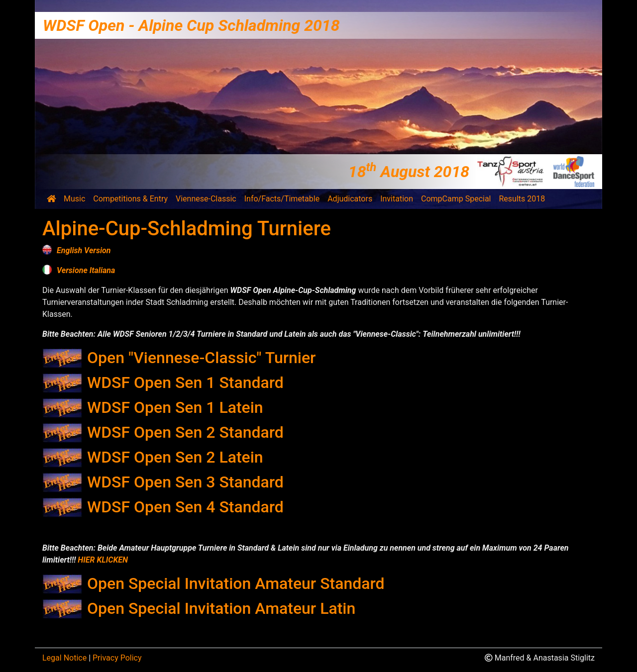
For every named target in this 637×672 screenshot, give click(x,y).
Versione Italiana (86, 270)
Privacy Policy (117, 658)
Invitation (397, 199)
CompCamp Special (456, 199)
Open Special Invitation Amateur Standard (236, 583)
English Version (84, 250)
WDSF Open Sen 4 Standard (185, 507)
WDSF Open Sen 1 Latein (175, 407)
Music (74, 199)
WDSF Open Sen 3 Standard (185, 482)
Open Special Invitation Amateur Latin (221, 608)
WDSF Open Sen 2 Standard (185, 432)
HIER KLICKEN (103, 560)
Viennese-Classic (206, 199)
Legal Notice (64, 658)
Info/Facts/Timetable (282, 199)
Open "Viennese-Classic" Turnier (201, 358)
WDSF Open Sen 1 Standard (185, 383)
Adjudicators (350, 199)
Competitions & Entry (130, 199)
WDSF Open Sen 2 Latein (175, 457)
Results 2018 (522, 199)
